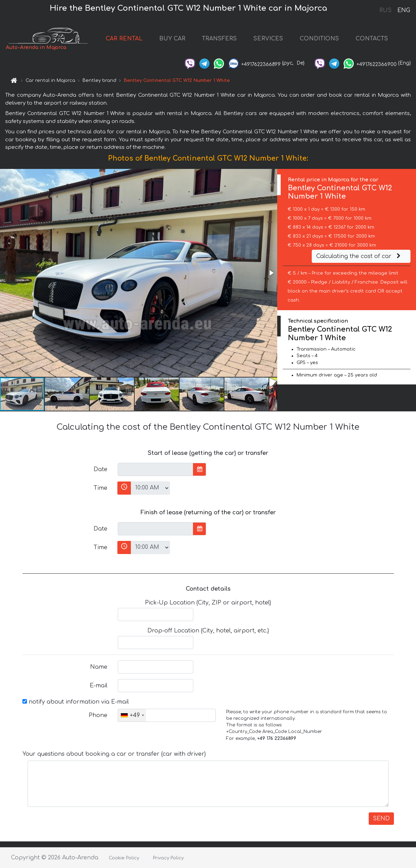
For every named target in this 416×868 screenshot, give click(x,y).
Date (100, 469)
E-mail (99, 686)
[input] (156, 469)
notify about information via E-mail (76, 702)
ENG (404, 10)
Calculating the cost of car (359, 256)
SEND (381, 819)
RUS (385, 10)
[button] (271, 273)
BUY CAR (172, 39)
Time (100, 488)
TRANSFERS (219, 39)
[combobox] (132, 715)
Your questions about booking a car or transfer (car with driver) (114, 754)
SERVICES (268, 39)
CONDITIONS (319, 39)
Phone (98, 715)
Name (99, 667)
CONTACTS (372, 39)
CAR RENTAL (124, 39)
